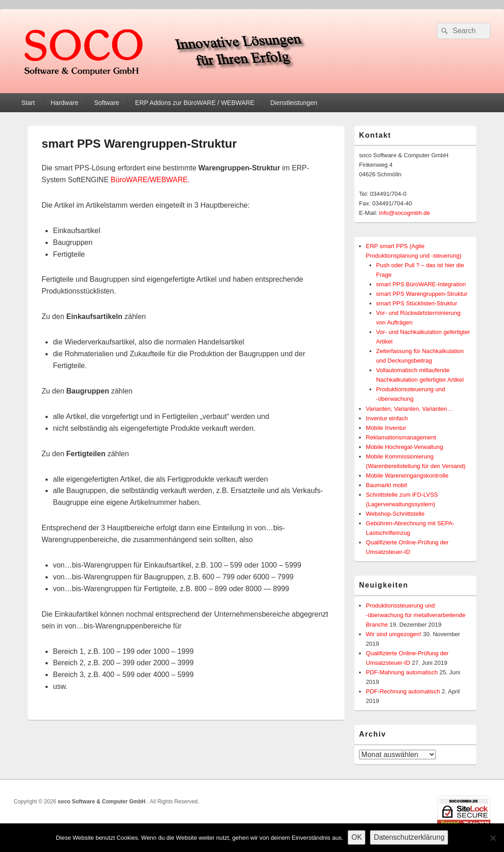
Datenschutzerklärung (409, 837)
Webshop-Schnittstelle (395, 514)
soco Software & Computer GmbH (102, 802)
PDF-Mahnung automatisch (402, 672)
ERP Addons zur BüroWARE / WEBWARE (195, 103)
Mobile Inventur (386, 428)
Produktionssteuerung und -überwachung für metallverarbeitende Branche (416, 615)
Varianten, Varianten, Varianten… (409, 409)
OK (357, 837)
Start (28, 103)
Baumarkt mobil (386, 485)
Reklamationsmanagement (401, 437)
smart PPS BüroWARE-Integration (421, 284)
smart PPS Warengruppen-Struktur (422, 294)
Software (107, 103)
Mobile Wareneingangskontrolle (407, 476)
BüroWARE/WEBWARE (150, 180)
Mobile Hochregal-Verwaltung (404, 447)
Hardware (64, 103)
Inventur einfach (387, 418)
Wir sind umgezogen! (394, 634)
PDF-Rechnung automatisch (403, 691)
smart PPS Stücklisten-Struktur (417, 303)
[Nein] (493, 838)
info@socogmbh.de (404, 213)
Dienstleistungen (294, 103)
